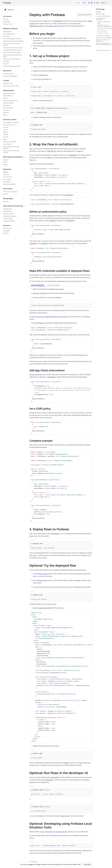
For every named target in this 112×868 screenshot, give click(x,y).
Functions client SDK (54, 26)
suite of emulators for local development (54, 832)
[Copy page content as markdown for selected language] (85, 15)
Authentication (42, 580)
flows (66, 38)
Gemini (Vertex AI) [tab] (53, 285)
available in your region (56, 289)
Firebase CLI (44, 75)
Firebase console (65, 67)
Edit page (33, 861)
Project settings (42, 574)
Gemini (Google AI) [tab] (38, 285)
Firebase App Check (36, 375)
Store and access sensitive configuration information (49, 317)
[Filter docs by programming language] (14, 10)
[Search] (80, 3)
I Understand (87, 864)
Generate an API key (40, 293)
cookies (31, 864)
